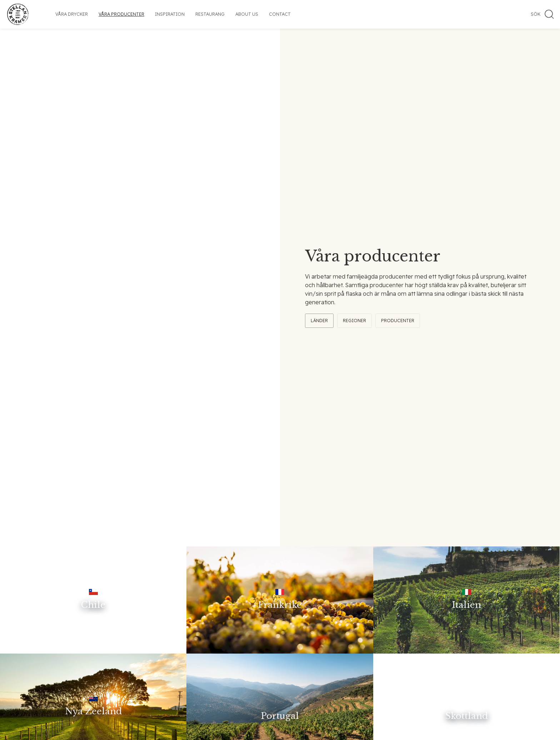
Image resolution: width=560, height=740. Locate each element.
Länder (319, 321)
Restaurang (210, 14)
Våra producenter (121, 14)
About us (247, 14)
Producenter (398, 321)
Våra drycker (72, 14)
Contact (280, 14)
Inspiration (170, 14)
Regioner (354, 321)
